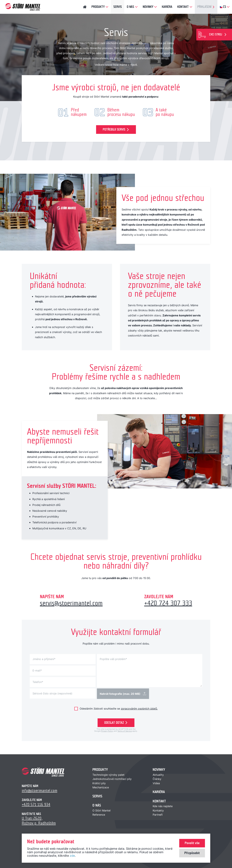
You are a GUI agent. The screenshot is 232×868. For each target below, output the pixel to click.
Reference (99, 815)
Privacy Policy (107, 731)
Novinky (159, 769)
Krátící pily (99, 783)
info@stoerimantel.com (39, 791)
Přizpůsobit (192, 853)
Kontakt (159, 801)
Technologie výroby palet (108, 775)
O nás (97, 805)
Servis (97, 796)
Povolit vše (192, 843)
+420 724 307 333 (168, 603)
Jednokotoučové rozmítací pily (112, 779)
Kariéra (159, 792)
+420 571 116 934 (36, 805)
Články (157, 779)
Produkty (100, 769)
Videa (156, 783)
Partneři (158, 815)
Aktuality (158, 775)
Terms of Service (125, 731)
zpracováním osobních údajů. (139, 709)
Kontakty (158, 810)
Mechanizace (101, 787)
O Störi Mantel (101, 810)
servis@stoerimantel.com (71, 603)
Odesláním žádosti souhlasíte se (119, 708)
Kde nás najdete (163, 806)
